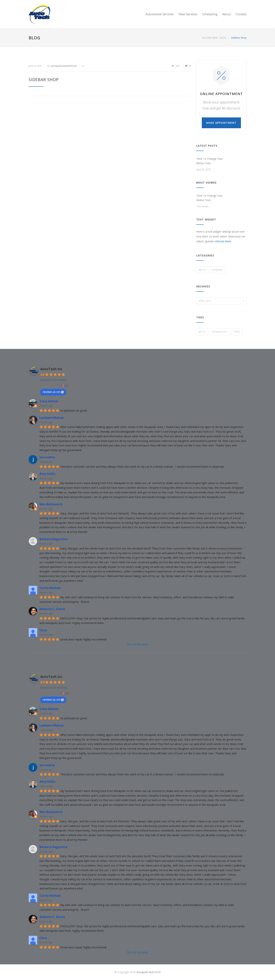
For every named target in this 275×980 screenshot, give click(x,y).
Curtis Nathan (50, 588)
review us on (53, 392)
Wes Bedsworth (51, 504)
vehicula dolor (223, 241)
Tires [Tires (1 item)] (237, 332)
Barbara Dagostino (54, 539)
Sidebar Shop (44, 79)
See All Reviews (137, 644)
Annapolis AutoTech (149, 972)
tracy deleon (49, 401)
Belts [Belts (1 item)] (202, 332)
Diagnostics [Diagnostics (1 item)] (220, 332)
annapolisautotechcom (64, 66)
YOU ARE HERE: (210, 38)
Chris (43, 630)
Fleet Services (188, 14)
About (227, 14)
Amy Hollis (47, 474)
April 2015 (221, 301)
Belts (202, 270)
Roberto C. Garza (52, 609)
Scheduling (210, 14)
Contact (241, 14)
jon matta (47, 457)
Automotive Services (160, 14)
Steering (217, 270)
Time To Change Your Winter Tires (209, 161)
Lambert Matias (52, 418)
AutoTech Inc (51, 369)
